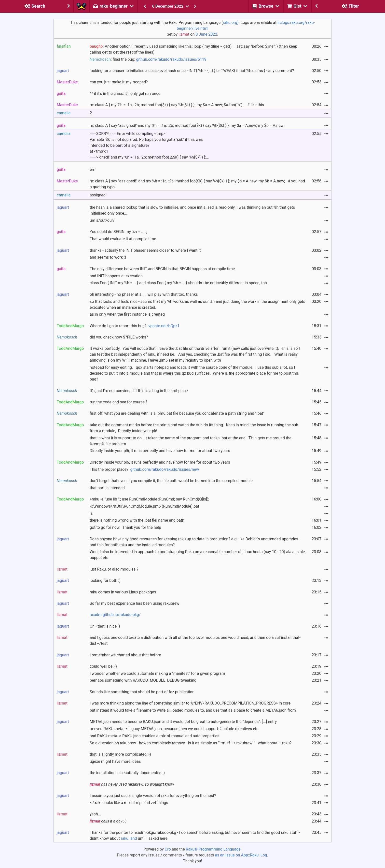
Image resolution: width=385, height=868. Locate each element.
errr (93, 169)
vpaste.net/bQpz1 (164, 326)
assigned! (98, 195)
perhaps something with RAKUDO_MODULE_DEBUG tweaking (143, 680)
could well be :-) (103, 666)
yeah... (95, 814)
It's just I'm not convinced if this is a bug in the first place (139, 391)
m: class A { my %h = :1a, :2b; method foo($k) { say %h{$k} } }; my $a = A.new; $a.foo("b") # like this (177, 105)
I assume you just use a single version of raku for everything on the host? (153, 796)
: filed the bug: (148, 59)
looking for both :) (105, 581)
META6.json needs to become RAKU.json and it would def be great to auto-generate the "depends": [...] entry (183, 722)
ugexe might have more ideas (115, 761)
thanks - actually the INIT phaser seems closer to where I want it (145, 250)
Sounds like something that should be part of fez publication (142, 692)
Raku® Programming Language (213, 849)
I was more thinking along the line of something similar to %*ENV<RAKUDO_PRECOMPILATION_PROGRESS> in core (190, 703)
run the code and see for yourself (118, 402)
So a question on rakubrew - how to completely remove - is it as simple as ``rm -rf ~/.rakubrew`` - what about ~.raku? (191, 743)
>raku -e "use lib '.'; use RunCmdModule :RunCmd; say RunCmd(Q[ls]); (149, 499)
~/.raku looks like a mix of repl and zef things (129, 803)
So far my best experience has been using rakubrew (134, 603)
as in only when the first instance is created (127, 314)
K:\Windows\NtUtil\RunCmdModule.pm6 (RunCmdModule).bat (144, 506)
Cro (168, 849)
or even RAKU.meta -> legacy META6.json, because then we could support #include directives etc (174, 729)
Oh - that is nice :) (105, 626)
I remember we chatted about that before (125, 655)
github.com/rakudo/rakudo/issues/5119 (171, 59)
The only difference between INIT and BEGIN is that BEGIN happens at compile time (162, 269)
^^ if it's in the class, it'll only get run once (125, 94)
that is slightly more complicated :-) (120, 754)
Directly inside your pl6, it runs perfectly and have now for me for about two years (160, 451)
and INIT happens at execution (116, 276)
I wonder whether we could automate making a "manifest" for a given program (157, 673)
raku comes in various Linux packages (123, 592)
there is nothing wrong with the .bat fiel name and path (137, 520)
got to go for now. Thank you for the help (125, 527)
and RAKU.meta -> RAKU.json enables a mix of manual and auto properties (154, 736)
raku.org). (231, 22)
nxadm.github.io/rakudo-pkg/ (115, 615)
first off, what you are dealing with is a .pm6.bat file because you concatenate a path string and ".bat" (177, 413)
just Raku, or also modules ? (114, 569)
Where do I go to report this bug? (135, 326)
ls (91, 513)
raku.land (129, 838)
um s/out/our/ (102, 220)
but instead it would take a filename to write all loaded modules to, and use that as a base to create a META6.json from (193, 710)
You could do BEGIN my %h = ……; (118, 232)
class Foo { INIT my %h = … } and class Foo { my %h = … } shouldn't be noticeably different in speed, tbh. (179, 283)
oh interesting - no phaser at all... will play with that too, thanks (144, 294)
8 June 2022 (206, 34)
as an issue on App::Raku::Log (241, 855)
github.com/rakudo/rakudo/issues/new (165, 469)
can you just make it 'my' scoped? (119, 82)
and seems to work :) (108, 257)
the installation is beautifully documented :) (127, 773)
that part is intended (107, 488)
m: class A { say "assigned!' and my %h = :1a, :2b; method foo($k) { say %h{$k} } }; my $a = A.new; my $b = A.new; (187, 125)
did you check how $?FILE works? (119, 337)
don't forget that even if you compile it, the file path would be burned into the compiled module (171, 481)
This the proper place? (144, 469)
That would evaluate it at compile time (123, 239)
